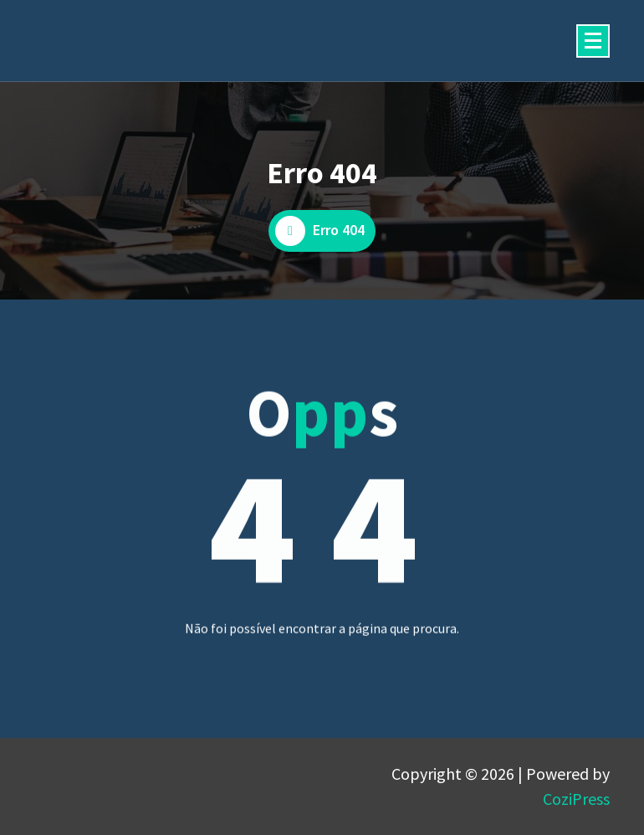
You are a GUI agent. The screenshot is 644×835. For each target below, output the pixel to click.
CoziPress (576, 799)
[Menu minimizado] (593, 41)
